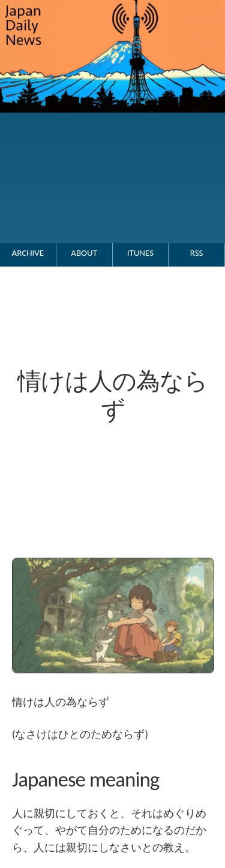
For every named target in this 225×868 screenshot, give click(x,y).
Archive (28, 253)
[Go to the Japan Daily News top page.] (112, 125)
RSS (197, 253)
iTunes (140, 253)
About (84, 253)
